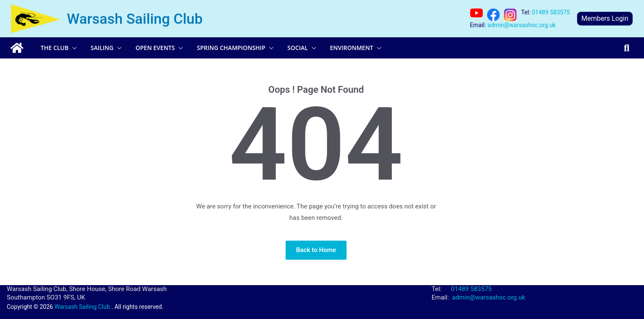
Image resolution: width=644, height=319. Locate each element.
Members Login (605, 18)
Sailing (102, 48)
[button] (73, 48)
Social (298, 48)
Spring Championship (231, 48)
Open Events (155, 48)
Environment (352, 48)
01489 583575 (551, 12)
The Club (55, 48)
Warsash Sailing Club (135, 19)
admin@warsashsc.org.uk (522, 25)
